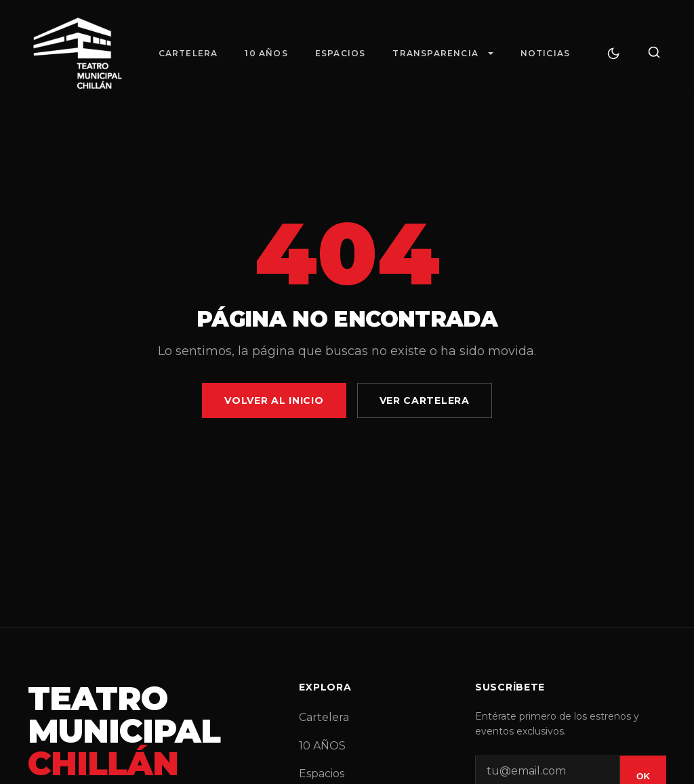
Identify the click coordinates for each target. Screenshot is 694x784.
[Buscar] (654, 53)
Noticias (546, 53)
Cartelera (188, 53)
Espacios (341, 53)
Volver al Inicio (274, 400)
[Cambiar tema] (613, 54)
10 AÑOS (266, 53)
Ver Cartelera (425, 400)
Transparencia (435, 53)
